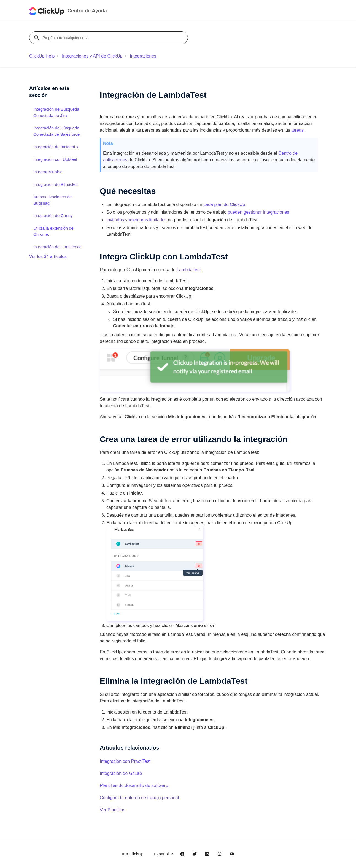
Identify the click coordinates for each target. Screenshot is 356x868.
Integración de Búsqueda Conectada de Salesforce (56, 131)
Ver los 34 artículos (48, 257)
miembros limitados (148, 220)
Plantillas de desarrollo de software (134, 786)
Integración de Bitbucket (56, 184)
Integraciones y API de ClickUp (92, 56)
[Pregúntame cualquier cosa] (109, 38)
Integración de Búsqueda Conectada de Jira (56, 112)
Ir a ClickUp (133, 854)
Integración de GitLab (121, 773)
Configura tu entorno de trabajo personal (139, 798)
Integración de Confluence (57, 247)
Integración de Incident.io (56, 147)
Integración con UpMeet (55, 159)
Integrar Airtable (48, 172)
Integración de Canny (53, 215)
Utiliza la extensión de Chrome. (53, 231)
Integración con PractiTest (125, 761)
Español (164, 854)
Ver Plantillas (113, 810)
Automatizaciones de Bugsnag (52, 200)
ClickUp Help (42, 56)
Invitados (115, 220)
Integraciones (143, 56)
